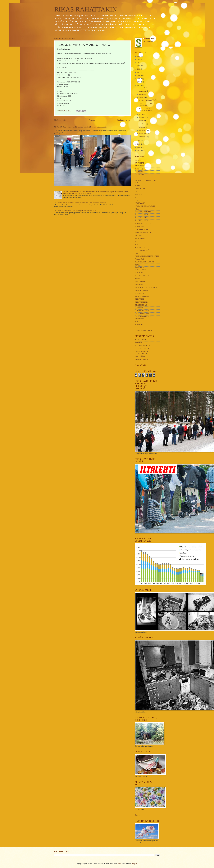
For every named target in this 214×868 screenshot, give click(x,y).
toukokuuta (143, 124)
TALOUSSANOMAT (141, 290)
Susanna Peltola (150, 39)
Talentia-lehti (139, 284)
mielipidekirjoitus (140, 238)
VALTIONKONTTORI (142, 314)
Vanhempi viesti (124, 120)
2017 (139, 85)
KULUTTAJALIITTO (142, 221)
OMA (137, 253)
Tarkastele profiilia (148, 42)
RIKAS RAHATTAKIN (86, 9)
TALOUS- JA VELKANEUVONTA (146, 287)
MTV (137, 244)
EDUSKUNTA (139, 175)
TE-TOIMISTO (140, 293)
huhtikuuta (142, 127)
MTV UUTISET (140, 247)
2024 (139, 63)
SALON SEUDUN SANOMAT (144, 262)
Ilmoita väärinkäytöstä (143, 330)
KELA (137, 209)
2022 (139, 69)
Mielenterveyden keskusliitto (144, 233)
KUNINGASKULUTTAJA (143, 224)
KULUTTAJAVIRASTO (142, 346)
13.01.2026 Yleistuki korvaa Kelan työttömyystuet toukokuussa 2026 (75, 211)
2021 (139, 72)
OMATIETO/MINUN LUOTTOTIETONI (141, 353)
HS (136, 191)
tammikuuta (143, 137)
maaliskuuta (143, 130)
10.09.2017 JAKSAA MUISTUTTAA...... (145, 109)
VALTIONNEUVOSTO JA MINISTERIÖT (143, 318)
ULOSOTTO (139, 308)
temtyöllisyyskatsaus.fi (142, 296)
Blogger (134, 864)
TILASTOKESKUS (141, 305)
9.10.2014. (138, 160)
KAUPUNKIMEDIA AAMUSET (145, 206)
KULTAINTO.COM (141, 218)
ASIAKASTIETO (140, 340)
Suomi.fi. (138, 279)
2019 (139, 79)
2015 (139, 144)
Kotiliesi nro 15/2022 (141, 215)
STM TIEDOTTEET (141, 273)
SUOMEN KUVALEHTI (143, 276)
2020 (139, 76)
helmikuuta (143, 134)
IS (136, 197)
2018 (139, 82)
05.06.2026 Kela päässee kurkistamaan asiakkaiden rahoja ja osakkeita (81, 127)
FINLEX (138, 185)
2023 (139, 66)
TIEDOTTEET (139, 299)
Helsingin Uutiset (140, 188)
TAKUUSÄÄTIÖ (140, 281)
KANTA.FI (138, 343)
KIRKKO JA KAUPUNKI (143, 212)
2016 (139, 141)
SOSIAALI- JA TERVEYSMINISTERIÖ (143, 269)
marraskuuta (143, 91)
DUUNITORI (139, 172)
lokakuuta (142, 94)
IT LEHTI (138, 200)
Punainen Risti (139, 259)
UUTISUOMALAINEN (142, 311)
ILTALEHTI (139, 194)
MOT (137, 241)
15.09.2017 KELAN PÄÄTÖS (148, 100)
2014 (139, 147)
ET (136, 178)
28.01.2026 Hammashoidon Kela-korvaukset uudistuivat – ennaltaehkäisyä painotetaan (80, 203)
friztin (120, 864)
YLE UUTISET (140, 325)
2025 (139, 60)
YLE (136, 321)
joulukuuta (142, 88)
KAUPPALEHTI (140, 203)
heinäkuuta (142, 117)
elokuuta (142, 114)
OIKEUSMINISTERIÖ (142, 250)
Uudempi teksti (61, 120)
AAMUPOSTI (139, 166)
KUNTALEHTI (140, 227)
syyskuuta (142, 97)
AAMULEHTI (139, 163)
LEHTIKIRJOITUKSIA (142, 230)
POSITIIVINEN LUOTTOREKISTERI (147, 256)
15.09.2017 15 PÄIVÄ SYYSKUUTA (145, 104)
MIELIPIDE (139, 236)
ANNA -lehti (139, 169)
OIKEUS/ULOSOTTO (142, 349)
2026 (139, 56)
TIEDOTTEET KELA (142, 302)
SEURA (137, 265)
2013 (139, 150)
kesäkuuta (142, 121)
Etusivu (92, 120)
